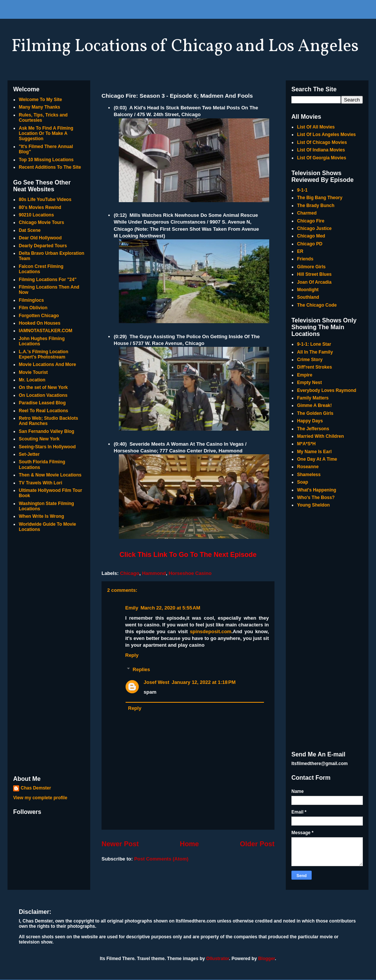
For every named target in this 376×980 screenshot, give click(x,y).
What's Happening (317, 490)
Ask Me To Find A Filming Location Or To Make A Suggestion (46, 134)
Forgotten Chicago (39, 316)
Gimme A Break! (314, 405)
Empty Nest (309, 383)
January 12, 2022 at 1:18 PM (203, 682)
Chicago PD (310, 244)
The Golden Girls (315, 413)
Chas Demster (36, 788)
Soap (302, 482)
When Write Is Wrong (41, 516)
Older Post (257, 844)
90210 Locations (36, 215)
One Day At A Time (317, 459)
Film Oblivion (33, 308)
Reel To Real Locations (43, 411)
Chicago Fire (311, 221)
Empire (305, 375)
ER (300, 251)
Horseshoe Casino (190, 573)
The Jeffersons (313, 429)
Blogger (266, 959)
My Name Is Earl (314, 452)
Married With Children (321, 436)
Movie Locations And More (47, 364)
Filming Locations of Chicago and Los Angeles (185, 47)
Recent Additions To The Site (50, 167)
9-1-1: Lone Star (314, 344)
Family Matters (313, 398)
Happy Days (310, 421)
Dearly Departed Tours (43, 246)
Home (189, 844)
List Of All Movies (316, 127)
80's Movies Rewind (40, 207)
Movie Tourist (33, 372)
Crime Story (310, 360)
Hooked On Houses (40, 323)
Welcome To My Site (40, 100)
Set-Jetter (29, 454)
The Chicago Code (317, 305)
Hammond (154, 573)
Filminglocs (31, 300)
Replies (141, 669)
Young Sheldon (313, 505)
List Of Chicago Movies (322, 142)
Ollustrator (218, 959)
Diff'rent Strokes (315, 367)
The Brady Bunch (316, 206)
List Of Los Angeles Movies (326, 135)
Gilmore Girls (311, 267)
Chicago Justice (314, 228)
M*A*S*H (306, 444)
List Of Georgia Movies (322, 158)
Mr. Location (32, 380)
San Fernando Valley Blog (46, 431)
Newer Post (120, 844)
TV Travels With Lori (40, 483)
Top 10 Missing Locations (46, 160)
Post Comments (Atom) (161, 859)
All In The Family (315, 352)
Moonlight (308, 290)
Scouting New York (39, 439)
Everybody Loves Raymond (327, 390)
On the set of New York (43, 387)
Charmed (307, 213)
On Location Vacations (43, 395)
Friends (305, 259)
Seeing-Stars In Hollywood (47, 447)
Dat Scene (30, 230)
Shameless (309, 475)
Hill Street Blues (314, 274)
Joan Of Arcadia (314, 282)
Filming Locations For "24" (48, 280)
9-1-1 (302, 190)
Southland (308, 297)
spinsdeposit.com (211, 631)
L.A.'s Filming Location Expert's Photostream (44, 354)
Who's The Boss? (316, 498)
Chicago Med (311, 236)
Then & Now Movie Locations (50, 475)
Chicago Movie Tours (41, 222)
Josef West (156, 682)
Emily (132, 608)
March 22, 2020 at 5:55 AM (171, 608)
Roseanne (308, 467)
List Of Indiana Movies (321, 150)
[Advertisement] (49, 655)
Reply (132, 655)
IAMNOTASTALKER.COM (45, 331)
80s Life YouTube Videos (45, 200)
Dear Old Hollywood (40, 238)
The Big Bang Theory (320, 198)
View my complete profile (40, 798)
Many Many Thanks (39, 107)
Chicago (130, 573)
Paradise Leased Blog (42, 403)
